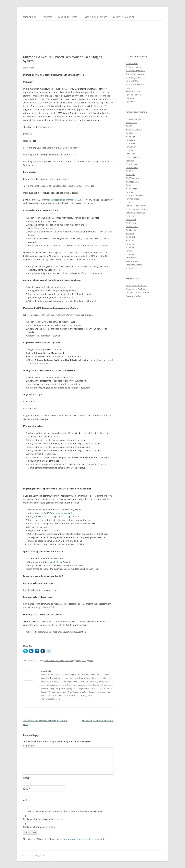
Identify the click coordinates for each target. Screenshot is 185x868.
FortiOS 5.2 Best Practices (137, 206)
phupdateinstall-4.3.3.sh (51, 562)
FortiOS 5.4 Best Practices (137, 209)
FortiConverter (132, 157)
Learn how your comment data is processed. (83, 839)
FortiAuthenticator (134, 129)
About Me (47, 17)
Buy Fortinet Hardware (136, 74)
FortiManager (132, 188)
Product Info (131, 258)
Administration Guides (54, 661)
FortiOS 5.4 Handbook (135, 213)
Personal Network (133, 95)
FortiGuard (130, 175)
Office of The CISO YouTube (138, 292)
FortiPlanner (131, 220)
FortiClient (130, 150)
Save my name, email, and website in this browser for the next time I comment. (65, 811)
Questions (130, 98)
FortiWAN (130, 251)
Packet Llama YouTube (124, 17)
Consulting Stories (134, 77)
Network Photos (133, 91)
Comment (29, 746)
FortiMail (130, 185)
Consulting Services (68, 17)
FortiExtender (132, 168)
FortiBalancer (131, 133)
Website (27, 800)
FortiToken (130, 240)
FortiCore (130, 161)
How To (129, 88)
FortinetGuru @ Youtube (136, 285)
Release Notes (132, 261)
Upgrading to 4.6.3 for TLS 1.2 (98, 720)
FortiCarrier (131, 147)
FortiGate (130, 171)
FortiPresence (132, 223)
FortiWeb (130, 254)
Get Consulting (132, 64)
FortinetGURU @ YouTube (95, 17)
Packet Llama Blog (134, 296)
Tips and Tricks (132, 102)
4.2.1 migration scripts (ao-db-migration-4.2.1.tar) (61, 200)
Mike (91, 661)
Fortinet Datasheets (134, 195)
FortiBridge (131, 136)
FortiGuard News (133, 178)
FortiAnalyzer (131, 123)
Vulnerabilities (132, 268)
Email (27, 789)
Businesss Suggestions (135, 71)
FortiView (130, 244)
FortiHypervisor (133, 181)
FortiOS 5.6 (130, 216)
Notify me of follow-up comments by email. (44, 819)
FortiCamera (131, 143)
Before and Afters (133, 67)
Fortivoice (130, 247)
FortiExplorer (131, 164)
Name (27, 778)
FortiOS (129, 202)
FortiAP (129, 126)
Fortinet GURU (30, 17)
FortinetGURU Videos (135, 84)
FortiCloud (130, 154)
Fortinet (129, 192)
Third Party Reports (134, 265)
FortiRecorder (132, 227)
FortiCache (130, 140)
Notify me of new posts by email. (39, 827)
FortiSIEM (69, 661)
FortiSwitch (131, 237)
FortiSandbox (132, 230)
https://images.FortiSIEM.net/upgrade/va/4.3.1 (51, 513)
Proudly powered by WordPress (36, 856)
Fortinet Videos (132, 199)
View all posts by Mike (52, 699)
